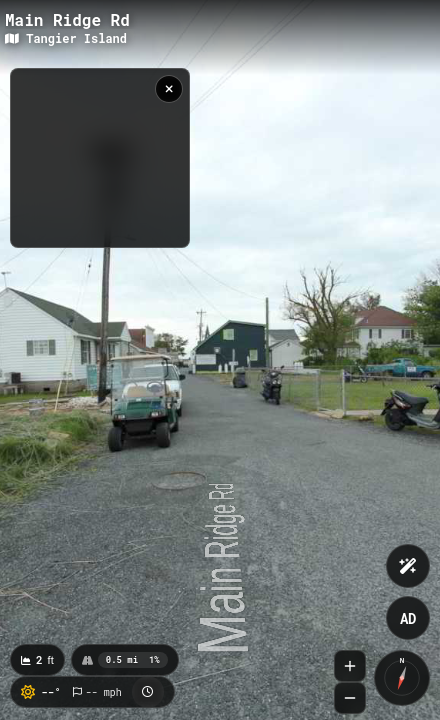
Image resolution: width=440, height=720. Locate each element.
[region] (100, 158)
